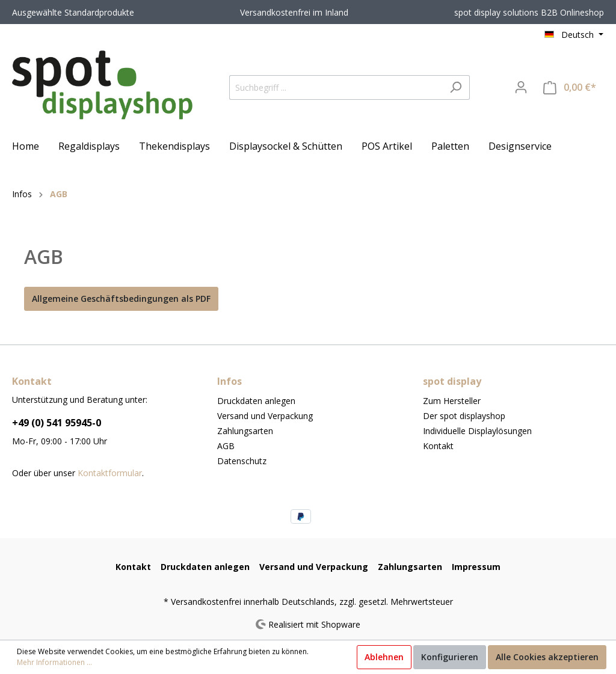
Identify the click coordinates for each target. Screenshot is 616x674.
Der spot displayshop (464, 416)
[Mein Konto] (521, 87)
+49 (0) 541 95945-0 (57, 423)
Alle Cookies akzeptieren (547, 657)
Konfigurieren (450, 657)
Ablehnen (384, 657)
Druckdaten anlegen (256, 401)
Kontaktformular (110, 473)
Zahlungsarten (245, 431)
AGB (226, 446)
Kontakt (438, 446)
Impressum (476, 567)
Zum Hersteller (452, 401)
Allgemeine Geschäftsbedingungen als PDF (121, 299)
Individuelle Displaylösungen (477, 431)
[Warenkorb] (570, 87)
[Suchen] (456, 87)
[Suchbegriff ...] (336, 87)
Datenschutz (242, 461)
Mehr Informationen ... (54, 662)
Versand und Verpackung (265, 416)
